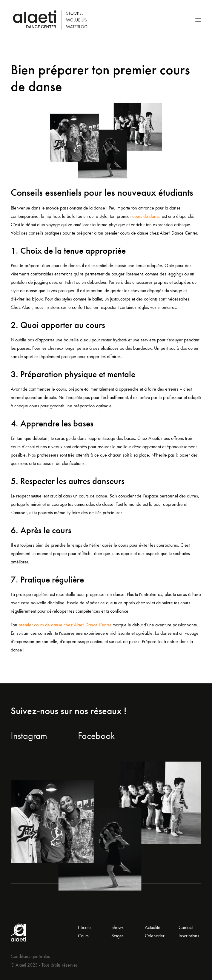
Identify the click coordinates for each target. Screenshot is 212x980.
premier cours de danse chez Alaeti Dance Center (65, 625)
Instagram (29, 736)
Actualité (153, 927)
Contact (186, 927)
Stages (117, 936)
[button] (198, 20)
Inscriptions (189, 936)
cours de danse (146, 216)
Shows (117, 927)
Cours (83, 936)
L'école (84, 927)
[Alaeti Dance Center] (50, 20)
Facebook (96, 736)
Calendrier (155, 936)
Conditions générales (30, 956)
